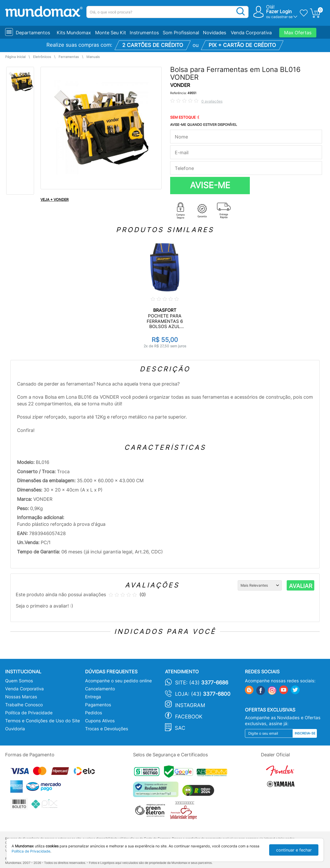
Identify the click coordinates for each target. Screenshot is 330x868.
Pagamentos (98, 705)
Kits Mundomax (74, 33)
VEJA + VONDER (55, 199)
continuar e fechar (294, 850)
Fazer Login (279, 11)
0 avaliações (212, 101)
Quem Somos (19, 681)
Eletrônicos (42, 57)
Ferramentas (69, 57)
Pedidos (94, 713)
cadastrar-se (282, 17)
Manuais (93, 57)
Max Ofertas (298, 33)
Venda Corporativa (251, 33)
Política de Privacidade (29, 713)
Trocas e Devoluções (107, 729)
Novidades (214, 33)
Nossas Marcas (21, 697)
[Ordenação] (260, 585)
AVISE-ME (210, 185)
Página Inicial (15, 57)
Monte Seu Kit (111, 33)
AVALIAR (301, 586)
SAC (180, 728)
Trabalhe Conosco (24, 705)
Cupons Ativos (100, 721)
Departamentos (33, 33)
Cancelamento (100, 689)
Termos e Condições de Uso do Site (43, 721)
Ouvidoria (15, 729)
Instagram (190, 705)
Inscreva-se (305, 733)
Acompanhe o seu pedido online (118, 681)
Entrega (93, 697)
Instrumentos (144, 33)
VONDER (180, 85)
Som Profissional (181, 33)
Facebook (189, 717)
